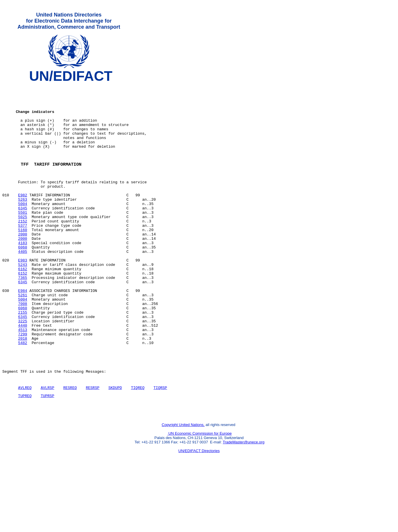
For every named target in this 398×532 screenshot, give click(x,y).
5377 (23, 253)
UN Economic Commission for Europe (200, 493)
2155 (23, 357)
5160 (23, 258)
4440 (23, 373)
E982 (23, 216)
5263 (23, 222)
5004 (23, 227)
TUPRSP (48, 453)
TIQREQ (138, 444)
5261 (23, 336)
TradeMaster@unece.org (244, 502)
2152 (23, 248)
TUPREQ (25, 453)
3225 (23, 368)
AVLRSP (48, 444)
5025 (23, 242)
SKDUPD (115, 444)
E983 (23, 295)
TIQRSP (160, 444)
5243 (23, 300)
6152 (23, 310)
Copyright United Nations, (183, 484)
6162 (23, 305)
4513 (23, 378)
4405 (23, 284)
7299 (23, 383)
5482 (23, 394)
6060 (23, 279)
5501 (23, 237)
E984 (23, 331)
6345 (23, 232)
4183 (23, 274)
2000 (23, 263)
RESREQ (70, 444)
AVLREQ (25, 444)
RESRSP (93, 444)
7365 (23, 315)
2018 (23, 388)
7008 (23, 347)
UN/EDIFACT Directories (199, 510)
